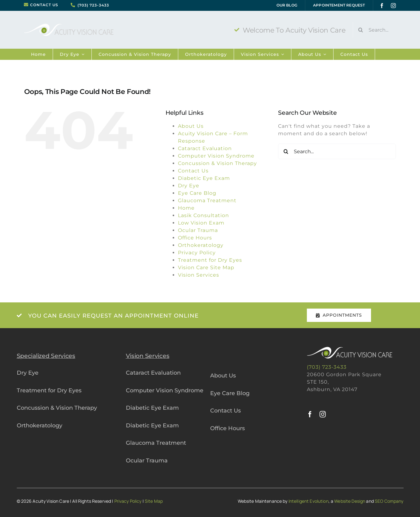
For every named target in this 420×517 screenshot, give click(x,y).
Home (186, 208)
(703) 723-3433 (93, 5)
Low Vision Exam (201, 223)
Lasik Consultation (203, 215)
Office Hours (195, 238)
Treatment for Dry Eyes (210, 260)
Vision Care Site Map (206, 267)
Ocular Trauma (198, 230)
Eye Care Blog (197, 193)
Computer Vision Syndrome (216, 156)
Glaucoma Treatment (207, 201)
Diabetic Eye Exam (204, 178)
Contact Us (193, 171)
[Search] (360, 30)
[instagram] (393, 6)
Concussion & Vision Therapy (217, 163)
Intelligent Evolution (309, 501)
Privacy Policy (197, 253)
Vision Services (199, 275)
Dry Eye (189, 186)
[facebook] (382, 6)
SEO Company (389, 501)
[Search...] (378, 30)
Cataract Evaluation (205, 148)
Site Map (154, 501)
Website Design (350, 501)
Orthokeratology (201, 245)
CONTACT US (44, 5)
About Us (191, 126)
